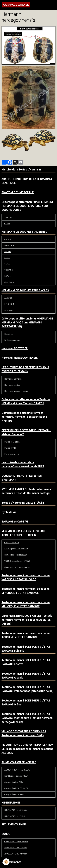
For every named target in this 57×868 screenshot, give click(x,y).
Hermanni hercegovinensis (16, 391)
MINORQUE (9, 310)
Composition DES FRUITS (15, 794)
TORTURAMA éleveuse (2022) (17, 561)
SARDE (7, 258)
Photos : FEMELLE (12, 442)
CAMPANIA (9, 282)
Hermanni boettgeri (13, 385)
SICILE (7, 264)
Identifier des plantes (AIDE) (16, 776)
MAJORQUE (9, 304)
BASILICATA (9, 245)
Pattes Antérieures (12, 340)
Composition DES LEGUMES (16, 788)
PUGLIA (8, 252)
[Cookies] (6, 862)
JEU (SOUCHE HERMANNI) (16, 854)
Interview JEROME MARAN (16, 848)
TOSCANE (9, 270)
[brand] (16, 5)
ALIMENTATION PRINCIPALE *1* (17, 770)
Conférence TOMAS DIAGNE (16, 841)
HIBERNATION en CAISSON (16, 810)
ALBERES (8, 298)
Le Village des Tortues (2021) (16, 549)
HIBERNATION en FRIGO (15, 816)
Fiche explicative (12, 454)
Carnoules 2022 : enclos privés (17, 567)
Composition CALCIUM (14, 782)
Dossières (8, 334)
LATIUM (8, 276)
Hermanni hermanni (13, 379)
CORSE (7, 223)
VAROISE (8, 217)
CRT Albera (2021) (12, 542)
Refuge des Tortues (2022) (16, 555)
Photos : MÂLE (10, 448)
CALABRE (9, 239)
